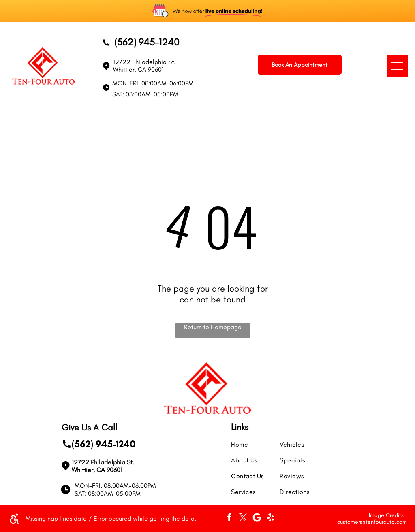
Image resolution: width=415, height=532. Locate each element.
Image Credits (386, 515)
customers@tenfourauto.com (372, 522)
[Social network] (257, 518)
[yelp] (271, 518)
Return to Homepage (213, 327)
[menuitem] (260, 440)
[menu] (397, 66)
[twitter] (243, 518)
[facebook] (229, 518)
